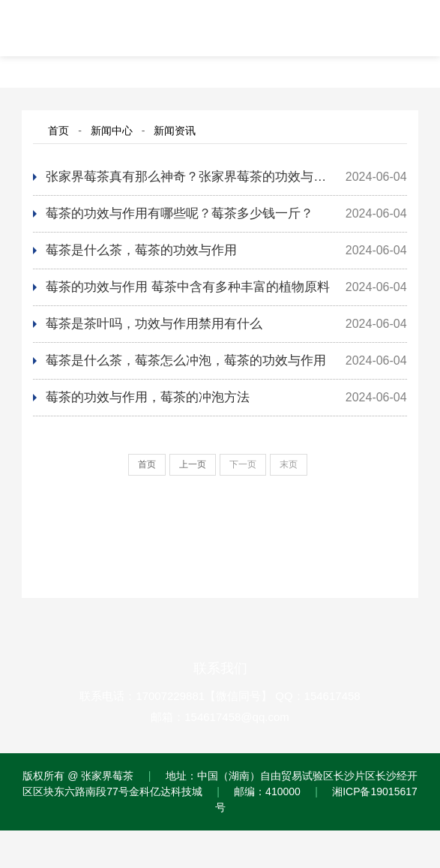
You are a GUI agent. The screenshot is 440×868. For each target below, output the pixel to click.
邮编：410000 (267, 791)
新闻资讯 (175, 131)
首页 (58, 131)
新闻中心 (112, 131)
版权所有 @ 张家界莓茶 (78, 776)
